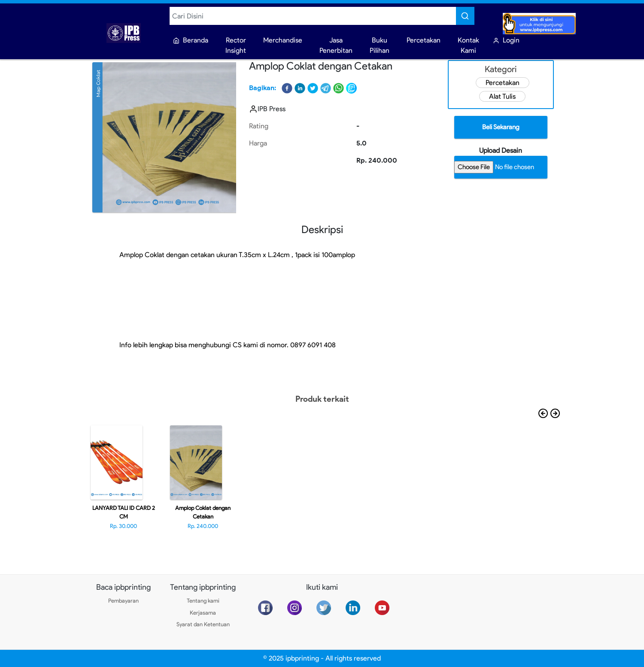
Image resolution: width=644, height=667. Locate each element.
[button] (287, 88)
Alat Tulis (502, 96)
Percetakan (503, 83)
